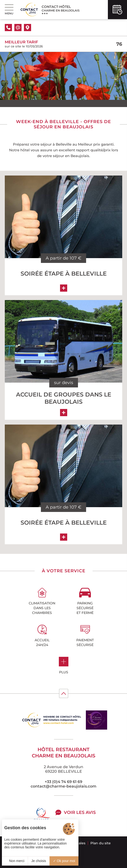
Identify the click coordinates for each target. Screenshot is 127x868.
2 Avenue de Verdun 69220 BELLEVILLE (63, 769)
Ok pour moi (64, 861)
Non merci (15, 861)
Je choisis (39, 861)
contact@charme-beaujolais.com (63, 786)
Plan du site (101, 843)
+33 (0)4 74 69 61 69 (63, 782)
